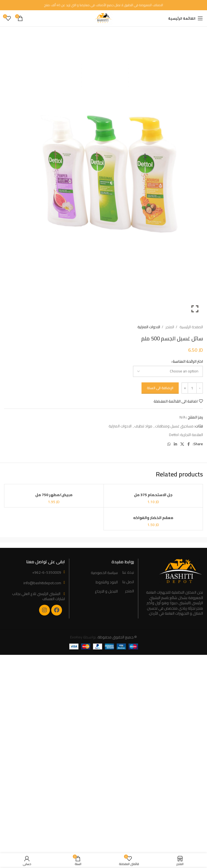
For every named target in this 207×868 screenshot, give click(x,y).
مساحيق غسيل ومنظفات (174, 426)
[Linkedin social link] (175, 444)
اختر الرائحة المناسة (188, 361)
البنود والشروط (107, 582)
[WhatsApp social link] (169, 444)
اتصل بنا (128, 582)
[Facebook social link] (189, 444)
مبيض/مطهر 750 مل (54, 495)
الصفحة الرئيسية (191, 327)
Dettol (174, 435)
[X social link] (182, 444)
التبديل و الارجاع (106, 592)
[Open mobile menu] (186, 18)
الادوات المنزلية (149, 327)
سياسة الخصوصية (104, 573)
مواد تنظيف (143, 426)
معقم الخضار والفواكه (153, 518)
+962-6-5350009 (47, 572)
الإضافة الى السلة (160, 388)
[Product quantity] (192, 388)
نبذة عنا (128, 573)
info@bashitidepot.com (42, 583)
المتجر (169, 327)
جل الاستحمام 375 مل (153, 495)
